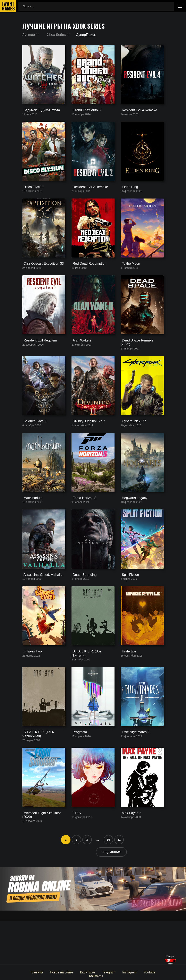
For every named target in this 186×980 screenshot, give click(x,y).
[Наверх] (170, 962)
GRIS (75, 857)
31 (119, 883)
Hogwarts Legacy (133, 525)
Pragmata (78, 771)
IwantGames (8, 6)
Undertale (127, 689)
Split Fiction (129, 607)
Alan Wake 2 (80, 361)
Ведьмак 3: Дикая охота (39, 115)
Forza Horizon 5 (82, 525)
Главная (28, 972)
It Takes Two (31, 689)
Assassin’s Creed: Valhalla (40, 607)
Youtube (138, 972)
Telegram (98, 972)
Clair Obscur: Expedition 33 (41, 279)
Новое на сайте (52, 972)
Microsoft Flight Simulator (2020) (40, 858)
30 (108, 883)
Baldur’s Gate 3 (33, 443)
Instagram (118, 972)
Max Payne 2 (130, 857)
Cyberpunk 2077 (132, 443)
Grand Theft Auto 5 (84, 115)
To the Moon (129, 279)
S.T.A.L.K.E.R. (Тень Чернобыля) (36, 773)
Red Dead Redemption (87, 279)
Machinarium (31, 525)
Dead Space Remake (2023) (140, 361)
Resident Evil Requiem (38, 361)
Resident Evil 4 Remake (137, 115)
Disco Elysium (32, 197)
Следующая (111, 895)
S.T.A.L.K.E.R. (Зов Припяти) (92, 689)
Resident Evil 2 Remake (88, 197)
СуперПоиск (87, 35)
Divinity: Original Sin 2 (87, 443)
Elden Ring (128, 197)
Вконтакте (77, 972)
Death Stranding (83, 607)
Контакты (157, 972)
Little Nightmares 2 (133, 771)
